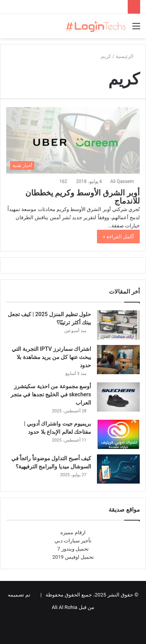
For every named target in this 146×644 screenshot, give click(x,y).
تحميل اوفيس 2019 (73, 557)
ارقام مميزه (73, 532)
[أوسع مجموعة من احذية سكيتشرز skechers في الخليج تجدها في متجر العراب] (118, 397)
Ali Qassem (122, 181)
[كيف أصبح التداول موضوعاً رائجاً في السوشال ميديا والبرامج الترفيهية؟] (118, 469)
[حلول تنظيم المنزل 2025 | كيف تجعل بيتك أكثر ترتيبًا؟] (118, 325)
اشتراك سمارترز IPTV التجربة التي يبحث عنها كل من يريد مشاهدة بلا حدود (51, 357)
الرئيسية (128, 56)
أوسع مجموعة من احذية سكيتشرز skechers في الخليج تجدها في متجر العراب (51, 394)
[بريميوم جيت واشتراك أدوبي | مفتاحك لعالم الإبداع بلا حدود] (118, 434)
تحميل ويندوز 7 (73, 549)
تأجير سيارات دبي (73, 541)
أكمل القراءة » (118, 237)
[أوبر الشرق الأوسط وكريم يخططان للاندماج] (73, 141)
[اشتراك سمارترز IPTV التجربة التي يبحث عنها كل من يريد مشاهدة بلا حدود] (118, 360)
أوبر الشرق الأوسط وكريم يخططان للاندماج (83, 197)
